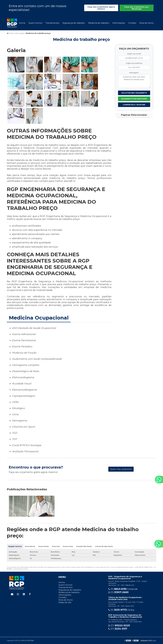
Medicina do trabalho (99, 23)
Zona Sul (56, 546)
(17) (119, 626)
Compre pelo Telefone (134, 105)
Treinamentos (52, 23)
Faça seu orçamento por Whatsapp (137, 8)
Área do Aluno (147, 23)
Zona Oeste (44, 546)
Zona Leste (68, 546)
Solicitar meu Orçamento (134, 93)
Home (22, 23)
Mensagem (134, 73)
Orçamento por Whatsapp (134, 99)
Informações (119, 23)
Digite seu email (134, 54)
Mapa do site (65, 602)
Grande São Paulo (84, 546)
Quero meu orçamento (121, 469)
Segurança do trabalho (74, 23)
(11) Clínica (121, 610)
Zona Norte (30, 546)
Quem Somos (35, 23)
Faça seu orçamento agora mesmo (101, 8)
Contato (132, 23)
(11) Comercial (123, 589)
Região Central (15, 546)
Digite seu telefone (134, 63)
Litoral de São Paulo (104, 546)
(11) (118, 592)
